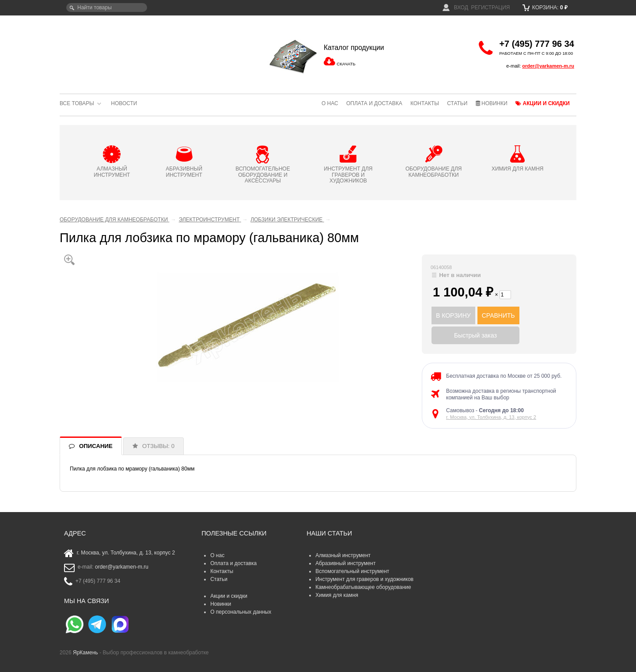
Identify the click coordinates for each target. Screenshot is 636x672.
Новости (124, 103)
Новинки (492, 103)
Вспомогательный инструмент (352, 571)
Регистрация (490, 8)
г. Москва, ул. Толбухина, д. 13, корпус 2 (491, 417)
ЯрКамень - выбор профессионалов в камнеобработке (119, 51)
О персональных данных (241, 612)
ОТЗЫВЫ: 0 (158, 446)
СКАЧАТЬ (346, 64)
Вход (455, 8)
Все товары (77, 103)
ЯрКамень (85, 653)
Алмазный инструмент (343, 555)
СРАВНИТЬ (498, 315)
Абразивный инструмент (345, 563)
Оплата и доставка (374, 103)
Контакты (425, 103)
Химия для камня (337, 595)
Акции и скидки (543, 103)
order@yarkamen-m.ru (548, 66)
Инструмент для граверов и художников (364, 579)
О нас (330, 103)
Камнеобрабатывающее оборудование (363, 587)
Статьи (457, 103)
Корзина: (545, 8)
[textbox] (107, 8)
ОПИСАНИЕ (96, 446)
